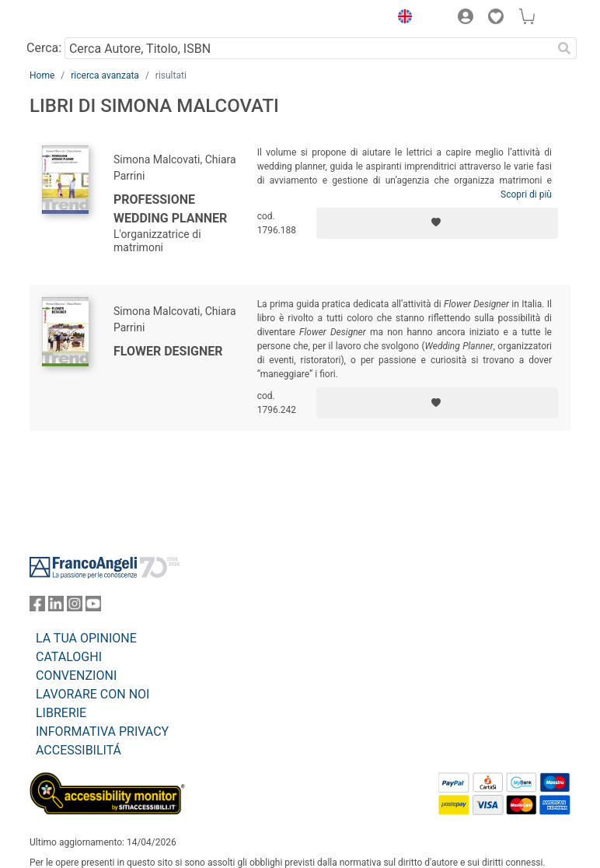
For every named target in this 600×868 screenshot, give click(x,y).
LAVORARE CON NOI (92, 694)
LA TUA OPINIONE (86, 638)
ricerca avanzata (105, 75)
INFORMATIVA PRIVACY (102, 731)
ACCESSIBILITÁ (78, 750)
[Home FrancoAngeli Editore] (82, 19)
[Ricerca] (564, 48)
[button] (401, 19)
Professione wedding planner (170, 209)
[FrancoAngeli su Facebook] (37, 607)
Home (42, 75)
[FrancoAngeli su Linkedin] (56, 607)
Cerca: (44, 48)
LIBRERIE (61, 713)
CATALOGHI (69, 657)
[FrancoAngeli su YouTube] (93, 607)
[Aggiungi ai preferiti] (437, 223)
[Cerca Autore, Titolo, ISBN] (308, 48)
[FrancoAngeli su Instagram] (75, 607)
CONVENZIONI (76, 675)
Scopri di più (526, 194)
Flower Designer (168, 351)
